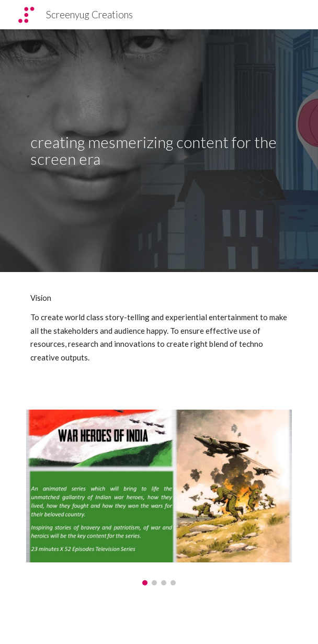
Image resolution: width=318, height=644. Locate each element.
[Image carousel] (159, 498)
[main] (159, 151)
